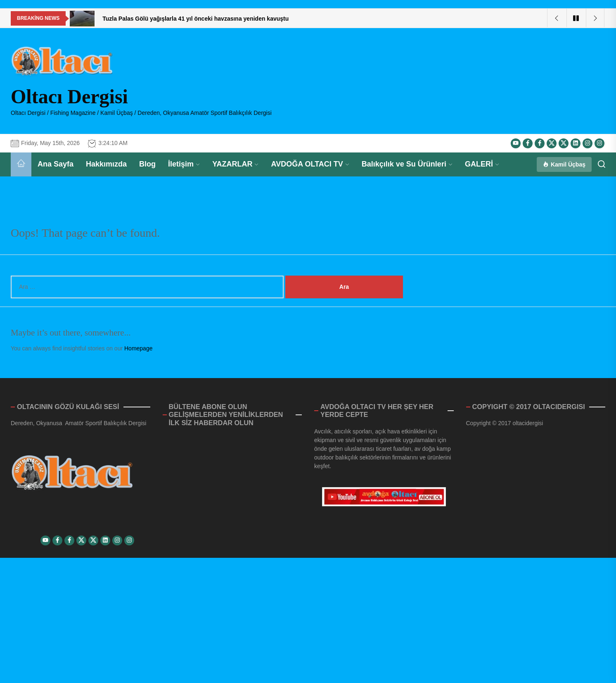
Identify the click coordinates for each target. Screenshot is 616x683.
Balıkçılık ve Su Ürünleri (407, 164)
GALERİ (482, 164)
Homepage (139, 348)
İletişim (184, 164)
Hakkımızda (106, 164)
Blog (147, 164)
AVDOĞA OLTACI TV (310, 164)
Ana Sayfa (56, 164)
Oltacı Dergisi (69, 96)
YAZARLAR (235, 164)
